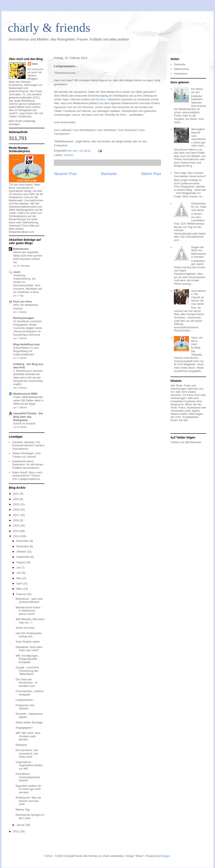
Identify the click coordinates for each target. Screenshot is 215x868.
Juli (19, 568)
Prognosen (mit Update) (25, 707)
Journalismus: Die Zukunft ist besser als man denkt (198, 297)
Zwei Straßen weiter (28, 642)
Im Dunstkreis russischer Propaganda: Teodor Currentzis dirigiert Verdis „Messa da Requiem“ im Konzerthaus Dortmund (28, 328)
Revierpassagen (24, 318)
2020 (16, 499)
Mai (19, 578)
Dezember (23, 541)
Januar (21, 825)
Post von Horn (23, 302)
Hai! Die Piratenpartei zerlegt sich (29, 635)
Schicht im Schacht (24, 424)
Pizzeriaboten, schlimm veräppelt (30, 693)
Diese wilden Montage (29, 722)
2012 (16, 831)
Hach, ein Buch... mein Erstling (197, 343)
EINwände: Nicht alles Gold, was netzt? (29, 649)
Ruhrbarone (21, 249)
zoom (17, 272)
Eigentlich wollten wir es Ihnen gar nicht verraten (28, 789)
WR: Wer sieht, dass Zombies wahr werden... (28, 736)
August (21, 562)
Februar (22, 594)
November (23, 546)
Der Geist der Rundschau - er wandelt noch (26, 683)
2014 (16, 531)
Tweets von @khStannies (186, 442)
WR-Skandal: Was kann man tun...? (30, 621)
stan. (35, 64)
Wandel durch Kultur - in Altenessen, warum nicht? (29, 611)
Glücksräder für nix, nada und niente (199, 207)
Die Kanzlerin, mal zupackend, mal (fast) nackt (27, 753)
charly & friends (49, 27)
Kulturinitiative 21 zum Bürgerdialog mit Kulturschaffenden (26, 351)
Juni (19, 573)
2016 (16, 520)
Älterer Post (151, 174)
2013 (16, 536)
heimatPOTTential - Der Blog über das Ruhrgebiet (28, 417)
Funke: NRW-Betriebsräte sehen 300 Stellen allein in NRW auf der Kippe (28, 401)
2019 (16, 504)
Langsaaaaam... (25, 700)
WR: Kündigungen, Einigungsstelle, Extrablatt (27, 659)
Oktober (22, 552)
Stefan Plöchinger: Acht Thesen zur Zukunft (26, 455)
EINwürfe (21, 745)
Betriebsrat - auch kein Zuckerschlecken (29, 600)
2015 (16, 526)
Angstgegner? (24, 728)
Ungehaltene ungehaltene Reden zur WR (29, 765)
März (20, 589)
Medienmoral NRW (25, 394)
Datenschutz (181, 69)
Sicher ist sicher (25, 628)
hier (186, 420)
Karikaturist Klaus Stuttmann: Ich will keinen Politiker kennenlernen (28, 465)
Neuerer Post (65, 174)
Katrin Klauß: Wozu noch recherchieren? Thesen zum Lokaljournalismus (27, 476)
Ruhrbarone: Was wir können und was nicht (28, 801)
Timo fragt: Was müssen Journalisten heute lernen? (190, 175)
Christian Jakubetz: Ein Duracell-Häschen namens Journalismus (28, 445)
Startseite (109, 174)
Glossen (69, 155)
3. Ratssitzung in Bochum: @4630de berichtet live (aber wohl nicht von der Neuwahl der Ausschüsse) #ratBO (28, 378)
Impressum (181, 74)
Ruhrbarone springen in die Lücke (30, 816)
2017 (16, 515)
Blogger (165, 856)
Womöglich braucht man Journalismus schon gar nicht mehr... (199, 137)
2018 (16, 510)
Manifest (101, 99)
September (23, 557)
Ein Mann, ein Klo (197, 91)
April (20, 583)
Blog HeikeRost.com (26, 344)
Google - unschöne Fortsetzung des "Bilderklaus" (27, 671)
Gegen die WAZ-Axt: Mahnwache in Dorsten (198, 252)
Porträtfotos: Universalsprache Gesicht (28, 777)
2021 (16, 494)
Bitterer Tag (22, 810)
